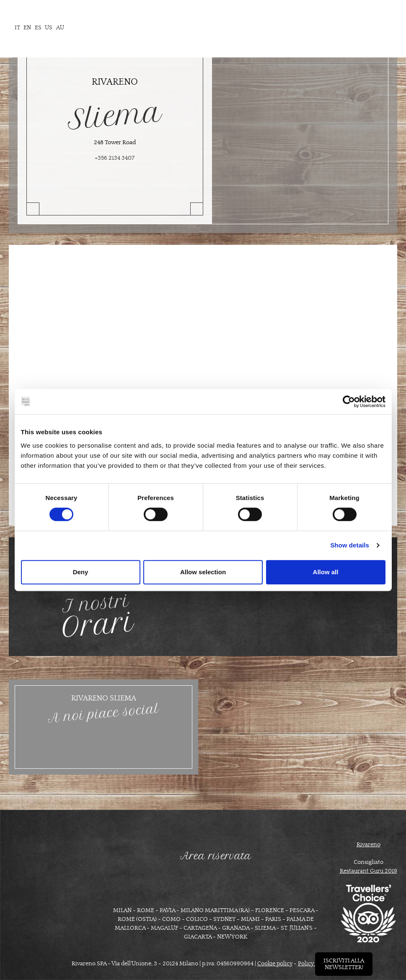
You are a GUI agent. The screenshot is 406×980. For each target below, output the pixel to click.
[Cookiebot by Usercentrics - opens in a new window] (349, 402)
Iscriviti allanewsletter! (344, 964)
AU (60, 28)
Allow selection (203, 572)
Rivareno (369, 845)
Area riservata (216, 856)
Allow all (326, 572)
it (17, 28)
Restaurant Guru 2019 (369, 871)
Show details (350, 545)
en (27, 28)
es (38, 28)
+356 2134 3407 (115, 158)
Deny (81, 572)
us (49, 28)
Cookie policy (275, 964)
